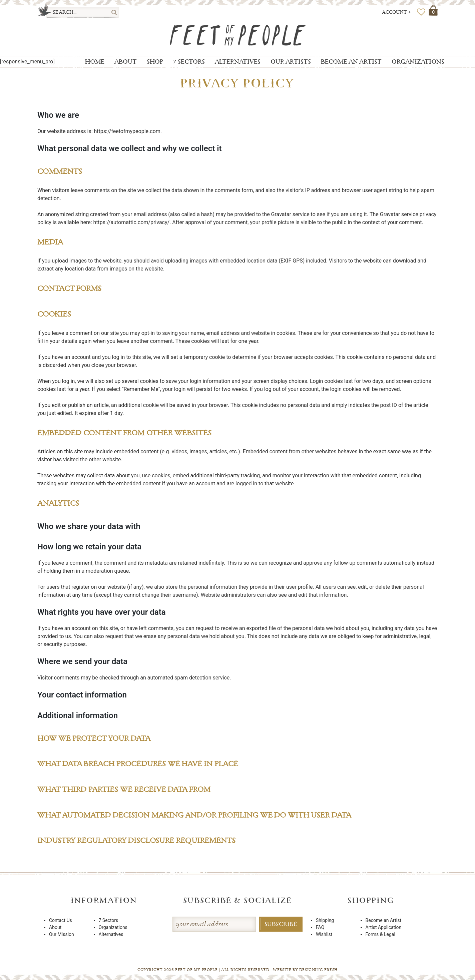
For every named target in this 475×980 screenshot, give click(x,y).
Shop (155, 62)
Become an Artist (351, 62)
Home (95, 62)
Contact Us (61, 920)
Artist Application (384, 927)
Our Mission (62, 934)
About (126, 62)
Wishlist (324, 934)
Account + (397, 12)
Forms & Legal (380, 934)
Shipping (325, 920)
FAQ (320, 927)
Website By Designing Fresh (305, 970)
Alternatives (238, 62)
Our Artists (291, 62)
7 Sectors (189, 62)
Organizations (418, 62)
